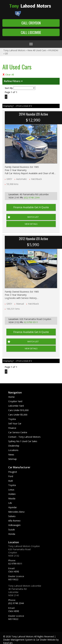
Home (11, 397)
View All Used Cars (37, 50)
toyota (12, 485)
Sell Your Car (15, 423)
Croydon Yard (15, 401)
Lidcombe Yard (16, 406)
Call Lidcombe (31, 32)
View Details (31, 224)
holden (12, 494)
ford (11, 476)
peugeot (13, 472)
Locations (13, 450)
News (11, 455)
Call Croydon (31, 23)
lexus (11, 490)
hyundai (12, 507)
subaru (12, 516)
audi (10, 481)
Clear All (10, 74)
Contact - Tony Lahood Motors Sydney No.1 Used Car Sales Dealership (24, 441)
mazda (12, 498)
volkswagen (14, 525)
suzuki (12, 530)
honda (12, 534)
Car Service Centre (18, 432)
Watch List (33, 217)
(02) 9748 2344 (32, 198)
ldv (10, 503)
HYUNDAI (53, 50)
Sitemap (12, 459)
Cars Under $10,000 (18, 410)
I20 (6, 53)
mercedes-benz (16, 512)
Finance (12, 428)
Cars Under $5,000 (18, 415)
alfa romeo (14, 521)
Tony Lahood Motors (14, 50)
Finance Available (31, 207)
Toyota (12, 419)
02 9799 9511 (31, 322)
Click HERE (14, 572)
